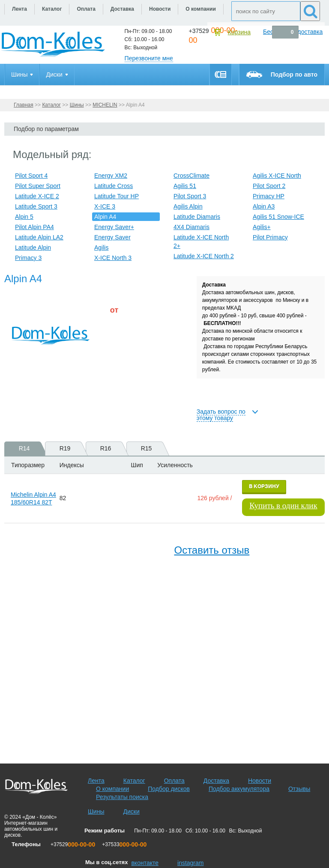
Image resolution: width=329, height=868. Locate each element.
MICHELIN (105, 105)
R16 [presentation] (110, 449)
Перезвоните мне (149, 58)
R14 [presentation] (29, 449)
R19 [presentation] (70, 449)
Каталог (51, 105)
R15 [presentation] (151, 449)
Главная (24, 105)
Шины (77, 105)
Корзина (239, 32)
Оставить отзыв (212, 550)
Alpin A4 (105, 217)
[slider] (124, 334)
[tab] (22, 449)
